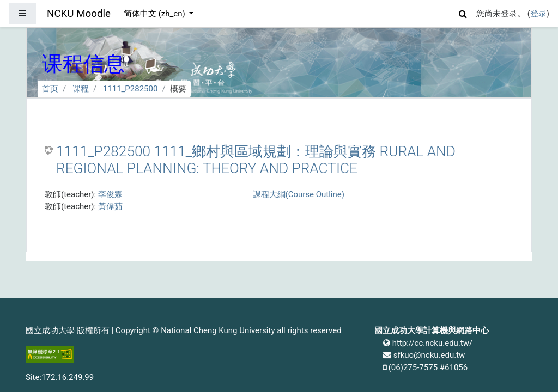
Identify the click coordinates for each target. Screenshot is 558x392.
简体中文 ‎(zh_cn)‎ (155, 14)
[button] (463, 12)
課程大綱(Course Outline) (299, 194)
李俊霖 (110, 194)
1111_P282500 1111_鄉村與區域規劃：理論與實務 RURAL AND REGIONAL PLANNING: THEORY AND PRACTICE (256, 160)
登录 (538, 14)
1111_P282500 (131, 89)
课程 (81, 89)
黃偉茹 (110, 206)
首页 (50, 89)
